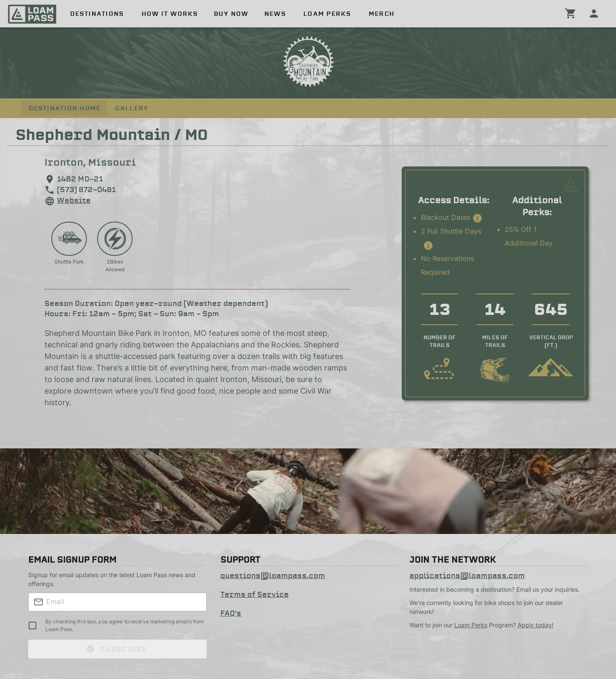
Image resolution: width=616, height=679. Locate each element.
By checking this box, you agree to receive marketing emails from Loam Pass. (124, 625)
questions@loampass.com (273, 575)
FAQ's (231, 613)
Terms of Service (255, 594)
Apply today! (536, 625)
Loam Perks (471, 625)
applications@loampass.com (467, 575)
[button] (477, 218)
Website (74, 200)
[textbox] (117, 602)
